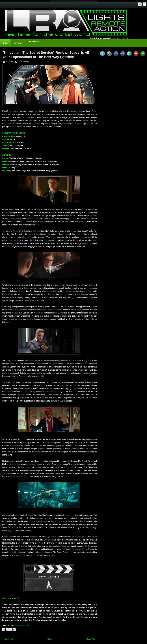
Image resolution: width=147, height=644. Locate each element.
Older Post (91, 639)
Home (5, 43)
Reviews (18, 43)
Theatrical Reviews (22, 625)
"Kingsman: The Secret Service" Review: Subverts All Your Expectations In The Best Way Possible (46, 55)
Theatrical (35, 41)
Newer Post (9, 639)
